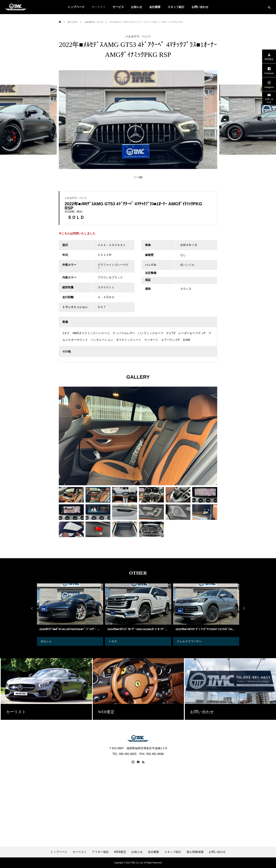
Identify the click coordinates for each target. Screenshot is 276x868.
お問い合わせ (200, 7)
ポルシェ (46, 641)
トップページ (76, 7)
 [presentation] (30, 608)
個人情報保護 (195, 852)
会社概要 (155, 7)
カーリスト (99, 7)
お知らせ (137, 7)
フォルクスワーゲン (189, 641)
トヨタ (113, 641)
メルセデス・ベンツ (138, 36)
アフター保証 (100, 852)
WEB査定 (120, 852)
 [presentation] (246, 608)
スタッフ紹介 (176, 7)
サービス (118, 7)
